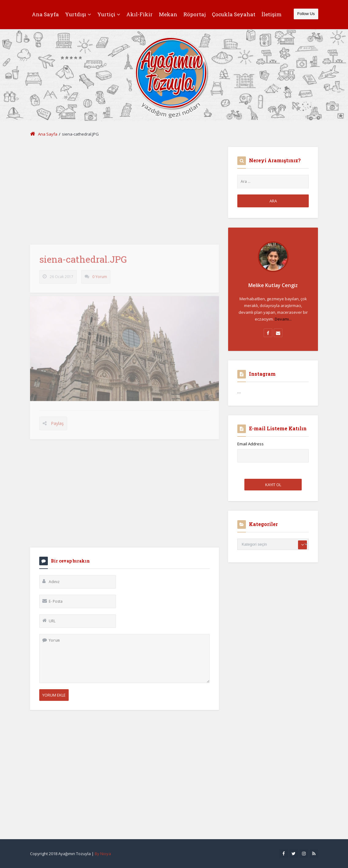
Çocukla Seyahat (234, 14)
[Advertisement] (125, 190)
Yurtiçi (109, 14)
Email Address (250, 444)
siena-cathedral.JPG (83, 262)
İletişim (272, 14)
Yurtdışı (78, 14)
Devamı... (283, 319)
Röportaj (195, 14)
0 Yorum (100, 280)
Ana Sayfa (45, 14)
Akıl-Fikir (140, 14)
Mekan (168, 14)
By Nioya (103, 854)
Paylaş (57, 426)
